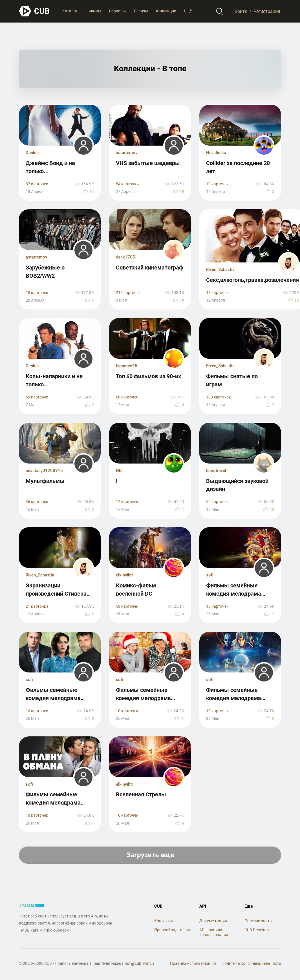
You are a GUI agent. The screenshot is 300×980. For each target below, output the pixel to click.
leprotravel (216, 471)
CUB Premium (257, 930)
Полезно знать (258, 921)
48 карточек (217, 293)
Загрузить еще (150, 855)
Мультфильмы (45, 481)
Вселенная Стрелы (141, 794)
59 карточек (37, 397)
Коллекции (166, 11)
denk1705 (125, 257)
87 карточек (37, 184)
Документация (213, 921)
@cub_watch (143, 963)
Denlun (32, 153)
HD (119, 471)
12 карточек (127, 502)
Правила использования (193, 963)
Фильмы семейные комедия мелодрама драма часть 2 (53, 802)
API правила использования (214, 932)
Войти (241, 11)
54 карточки (127, 184)
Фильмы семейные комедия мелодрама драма (53, 698)
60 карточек (127, 397)
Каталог (70, 11)
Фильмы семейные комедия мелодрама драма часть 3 (143, 698)
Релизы (141, 11)
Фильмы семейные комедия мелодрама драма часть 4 (234, 698)
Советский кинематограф (150, 268)
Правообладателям (172, 930)
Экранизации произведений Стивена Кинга (56, 593)
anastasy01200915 (44, 471)
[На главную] (34, 11)
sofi (210, 575)
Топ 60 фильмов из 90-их (148, 376)
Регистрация (267, 11)
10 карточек (217, 184)
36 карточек (37, 502)
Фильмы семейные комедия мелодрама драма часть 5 (234, 593)
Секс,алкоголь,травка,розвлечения (252, 280)
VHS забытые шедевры (148, 163)
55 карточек (217, 502)
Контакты (164, 921)
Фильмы (93, 11)
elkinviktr (124, 575)
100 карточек (219, 397)
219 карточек (128, 293)
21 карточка (37, 606)
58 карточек (127, 606)
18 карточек (37, 293)
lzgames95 (127, 366)
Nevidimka (216, 153)
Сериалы (117, 11)
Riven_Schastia (220, 269)
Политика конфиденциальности (251, 963)
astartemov (127, 153)
